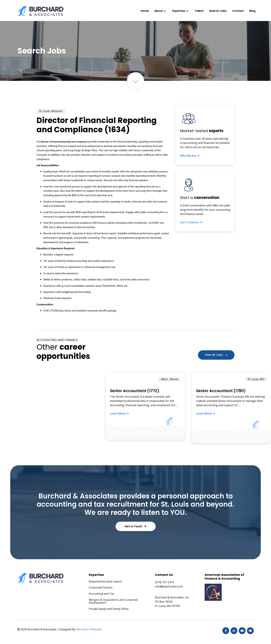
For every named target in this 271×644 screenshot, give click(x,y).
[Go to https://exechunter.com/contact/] (205, 202)
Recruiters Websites (89, 629)
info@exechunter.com (169, 586)
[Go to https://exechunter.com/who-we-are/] (205, 135)
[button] (165, 11)
